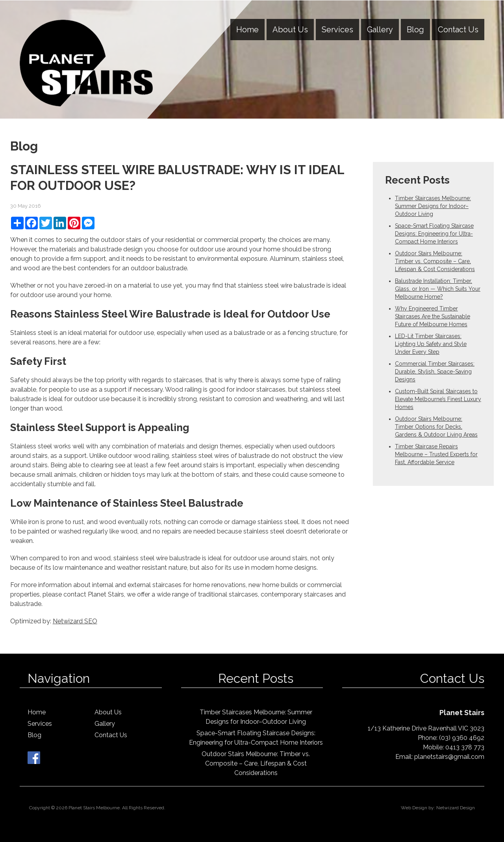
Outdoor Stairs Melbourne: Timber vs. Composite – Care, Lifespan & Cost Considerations (435, 261)
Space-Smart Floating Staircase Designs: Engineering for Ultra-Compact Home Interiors (434, 234)
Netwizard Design (456, 808)
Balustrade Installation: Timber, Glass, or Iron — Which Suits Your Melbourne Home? (438, 289)
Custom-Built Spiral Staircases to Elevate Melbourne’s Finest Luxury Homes (438, 399)
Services (337, 30)
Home (247, 30)
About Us (290, 30)
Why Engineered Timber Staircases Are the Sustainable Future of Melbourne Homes (433, 316)
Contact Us (458, 30)
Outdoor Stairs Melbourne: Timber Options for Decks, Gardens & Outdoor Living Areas (436, 427)
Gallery (380, 30)
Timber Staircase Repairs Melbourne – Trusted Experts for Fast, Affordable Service (436, 454)
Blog (415, 30)
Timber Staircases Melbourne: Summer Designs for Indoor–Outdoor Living (433, 206)
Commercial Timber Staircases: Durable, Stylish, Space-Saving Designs (435, 372)
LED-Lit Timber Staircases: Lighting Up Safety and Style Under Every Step (431, 344)
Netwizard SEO (75, 621)
